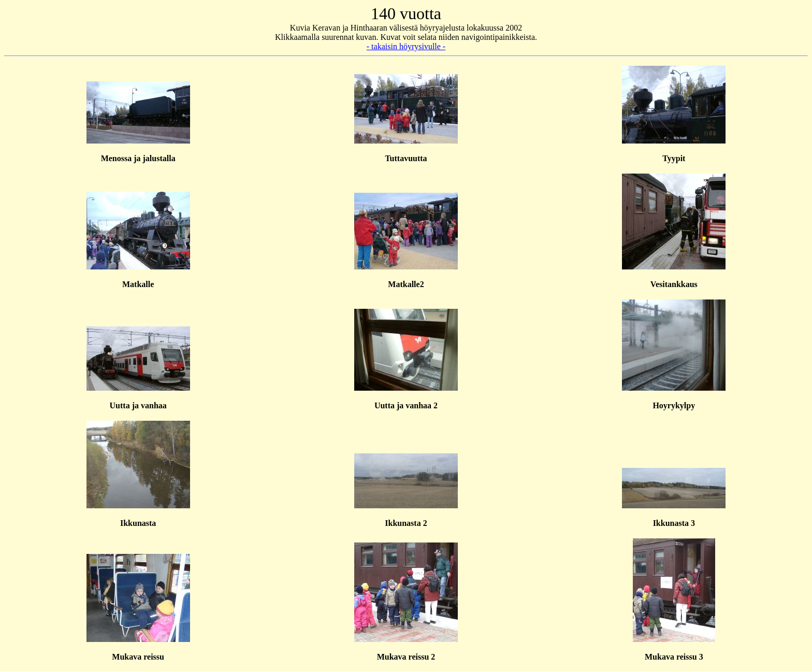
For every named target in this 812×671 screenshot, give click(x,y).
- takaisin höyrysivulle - (406, 46)
